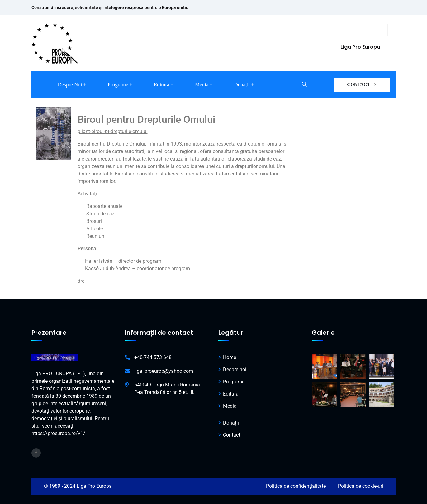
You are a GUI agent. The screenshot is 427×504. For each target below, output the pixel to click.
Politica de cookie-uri (361, 486)
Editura (162, 85)
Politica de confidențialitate (296, 486)
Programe (118, 85)
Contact (232, 435)
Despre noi (70, 85)
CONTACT (361, 84)
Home (230, 357)
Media (202, 85)
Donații (242, 85)
